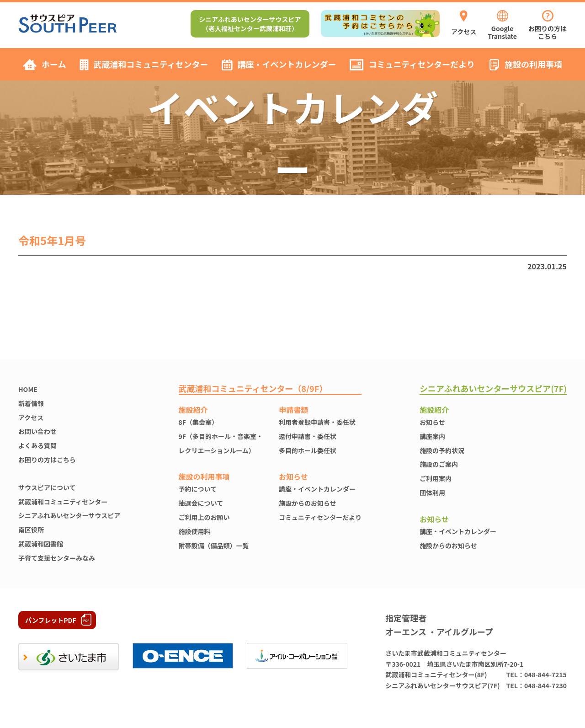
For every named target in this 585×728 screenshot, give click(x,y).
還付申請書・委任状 (308, 436)
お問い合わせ (37, 431)
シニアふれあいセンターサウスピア (69, 515)
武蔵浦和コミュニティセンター (63, 502)
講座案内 (432, 436)
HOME (28, 389)
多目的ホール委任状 (308, 450)
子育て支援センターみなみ (57, 558)
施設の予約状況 (442, 450)
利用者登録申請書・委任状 (317, 422)
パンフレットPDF (51, 620)
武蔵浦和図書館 (41, 544)
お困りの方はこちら (47, 460)
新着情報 (31, 403)
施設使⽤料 (195, 531)
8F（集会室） (198, 422)
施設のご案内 (439, 464)
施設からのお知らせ (308, 503)
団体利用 (432, 492)
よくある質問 (37, 445)
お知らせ (432, 422)
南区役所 (31, 530)
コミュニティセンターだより (320, 517)
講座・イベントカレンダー (317, 489)
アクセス (31, 418)
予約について (198, 489)
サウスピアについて (47, 487)
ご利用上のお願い (204, 517)
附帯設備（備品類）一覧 (214, 546)
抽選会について (201, 503)
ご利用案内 (436, 478)
